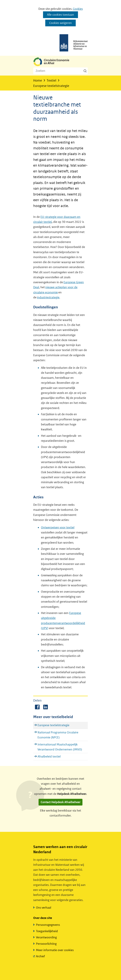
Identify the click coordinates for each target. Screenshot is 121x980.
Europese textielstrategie (53, 725)
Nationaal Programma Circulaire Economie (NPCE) (58, 735)
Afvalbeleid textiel (49, 756)
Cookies (78, 9)
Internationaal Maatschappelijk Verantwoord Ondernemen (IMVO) (60, 747)
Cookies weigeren (60, 23)
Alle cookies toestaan (60, 15)
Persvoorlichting (46, 944)
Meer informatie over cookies (55, 950)
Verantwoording (46, 937)
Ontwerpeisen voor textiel (58, 527)
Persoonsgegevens (48, 925)
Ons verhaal (44, 908)
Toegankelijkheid (47, 931)
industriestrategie (48, 297)
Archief (40, 956)
